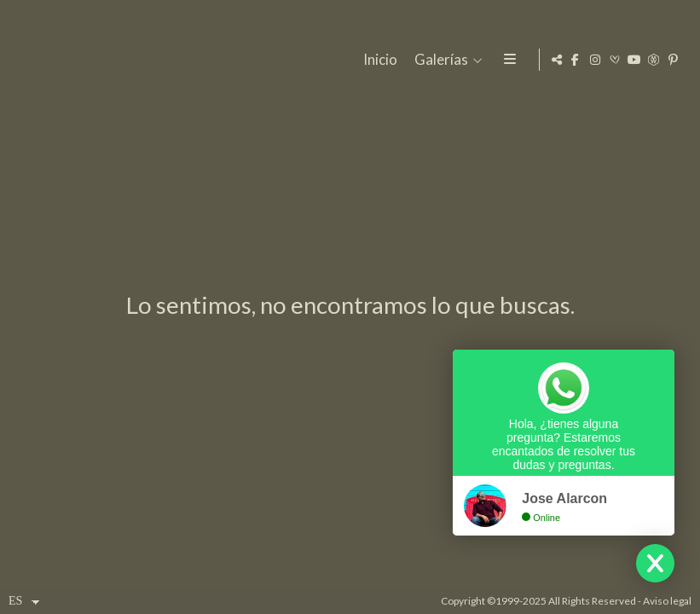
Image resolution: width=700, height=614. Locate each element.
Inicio (378, 60)
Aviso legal (667, 601)
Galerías (439, 60)
